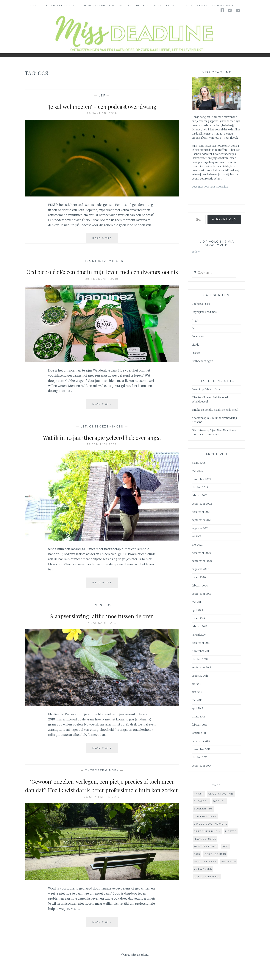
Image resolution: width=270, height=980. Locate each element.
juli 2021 (196, 537)
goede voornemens (211, 824)
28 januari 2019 (102, 113)
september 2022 (202, 504)
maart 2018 (198, 717)
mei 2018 (197, 700)
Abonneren (224, 219)
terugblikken (205, 861)
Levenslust (102, 614)
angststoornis (221, 794)
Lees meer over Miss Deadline (210, 187)
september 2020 (202, 561)
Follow (196, 252)
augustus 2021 (200, 528)
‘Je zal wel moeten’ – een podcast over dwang (102, 106)
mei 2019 (197, 602)
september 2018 (202, 668)
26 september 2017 (102, 814)
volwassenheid (207, 877)
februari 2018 (200, 725)
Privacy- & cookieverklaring (211, 5)
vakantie (229, 861)
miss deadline (206, 846)
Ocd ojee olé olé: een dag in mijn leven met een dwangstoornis (102, 276)
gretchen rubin (207, 831)
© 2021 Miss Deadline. (135, 972)
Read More (105, 240)
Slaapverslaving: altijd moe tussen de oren (102, 624)
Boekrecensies (149, 5)
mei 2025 (197, 471)
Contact (174, 5)
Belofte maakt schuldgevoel (221, 410)
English (125, 5)
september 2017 (201, 766)
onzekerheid (215, 854)
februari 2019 (199, 626)
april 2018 (198, 708)
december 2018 (201, 643)
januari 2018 (199, 733)
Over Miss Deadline (60, 5)
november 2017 (201, 749)
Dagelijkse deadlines (204, 312)
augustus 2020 (200, 569)
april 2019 (197, 610)
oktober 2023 (200, 487)
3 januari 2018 (102, 632)
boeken (219, 801)
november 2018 (201, 651)
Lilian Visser (199, 430)
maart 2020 (199, 577)
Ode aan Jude (212, 390)
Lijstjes (196, 353)
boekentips (203, 809)
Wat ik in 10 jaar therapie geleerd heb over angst (102, 446)
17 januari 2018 (102, 453)
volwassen (203, 869)
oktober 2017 (200, 757)
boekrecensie (206, 816)
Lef (102, 96)
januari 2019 (199, 635)
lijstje (231, 831)
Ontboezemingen (96, 5)
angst (199, 794)
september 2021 (202, 520)
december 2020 (201, 553)
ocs (197, 854)
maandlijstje (205, 839)
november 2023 (201, 479)
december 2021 (201, 512)
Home (34, 5)
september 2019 (201, 594)
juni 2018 (197, 692)
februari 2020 (200, 586)
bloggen (201, 801)
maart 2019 (198, 618)
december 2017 (201, 741)
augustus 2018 (200, 676)
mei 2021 (197, 545)
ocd (225, 846)
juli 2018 (196, 684)
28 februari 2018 (102, 288)
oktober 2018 (200, 659)
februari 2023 (200, 496)
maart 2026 (199, 463)
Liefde (196, 345)
